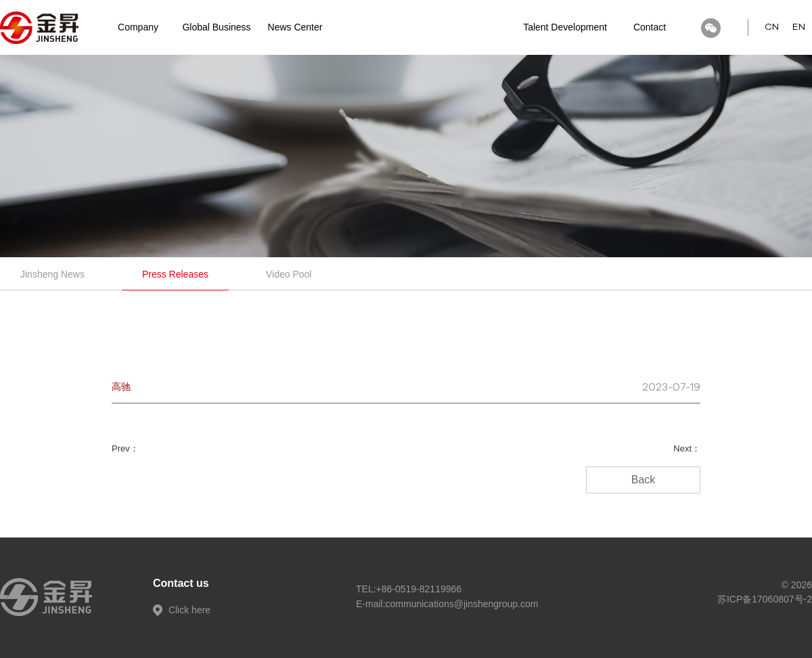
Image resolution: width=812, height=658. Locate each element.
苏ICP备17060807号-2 (765, 599)
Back (644, 480)
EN (799, 27)
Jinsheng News (52, 274)
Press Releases (175, 274)
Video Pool (289, 274)
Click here (182, 610)
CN (772, 27)
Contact (650, 27)
